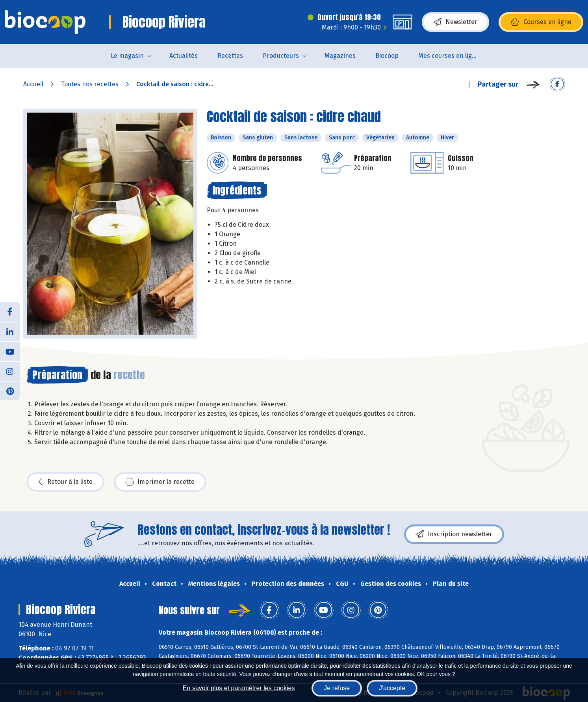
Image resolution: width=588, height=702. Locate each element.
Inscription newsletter (454, 534)
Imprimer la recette (160, 482)
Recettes (230, 56)
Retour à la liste (65, 482)
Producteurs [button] (281, 56)
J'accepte (392, 688)
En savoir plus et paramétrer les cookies (239, 688)
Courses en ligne (541, 22)
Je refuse (337, 688)
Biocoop (387, 56)
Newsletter (455, 22)
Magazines (340, 56)
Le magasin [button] (127, 56)
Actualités (184, 56)
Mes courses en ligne (449, 56)
